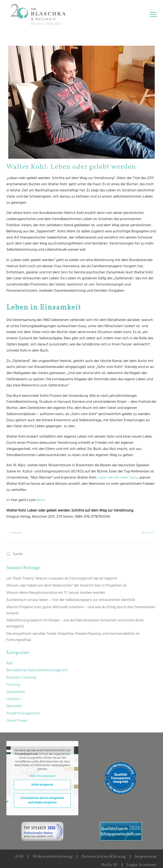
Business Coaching (21, 678)
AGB (19, 857)
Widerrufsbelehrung (53, 857)
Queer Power (17, 721)
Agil (10, 663)
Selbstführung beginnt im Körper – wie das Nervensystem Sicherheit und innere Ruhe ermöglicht (75, 623)
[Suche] (81, 554)
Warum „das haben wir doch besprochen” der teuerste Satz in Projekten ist (66, 586)
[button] (153, 14)
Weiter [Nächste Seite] (148, 533)
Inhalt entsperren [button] (42, 785)
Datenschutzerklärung (104, 857)
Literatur (13, 699)
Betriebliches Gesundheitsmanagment (37, 670)
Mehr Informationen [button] (42, 776)
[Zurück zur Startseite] (39, 14)
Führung (13, 685)
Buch (41, 500)
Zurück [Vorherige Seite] (15, 533)
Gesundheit (16, 692)
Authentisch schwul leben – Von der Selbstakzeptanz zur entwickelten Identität (71, 600)
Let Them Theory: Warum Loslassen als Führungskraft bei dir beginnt (62, 579)
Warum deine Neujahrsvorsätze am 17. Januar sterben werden (56, 593)
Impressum (146, 857)
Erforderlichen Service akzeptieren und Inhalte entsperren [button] (42, 800)
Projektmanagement (23, 713)
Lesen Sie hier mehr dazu (118, 478)
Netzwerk (14, 706)
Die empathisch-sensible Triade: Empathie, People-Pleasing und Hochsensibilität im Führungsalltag (73, 637)
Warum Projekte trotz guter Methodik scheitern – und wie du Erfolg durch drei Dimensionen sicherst (81, 610)
